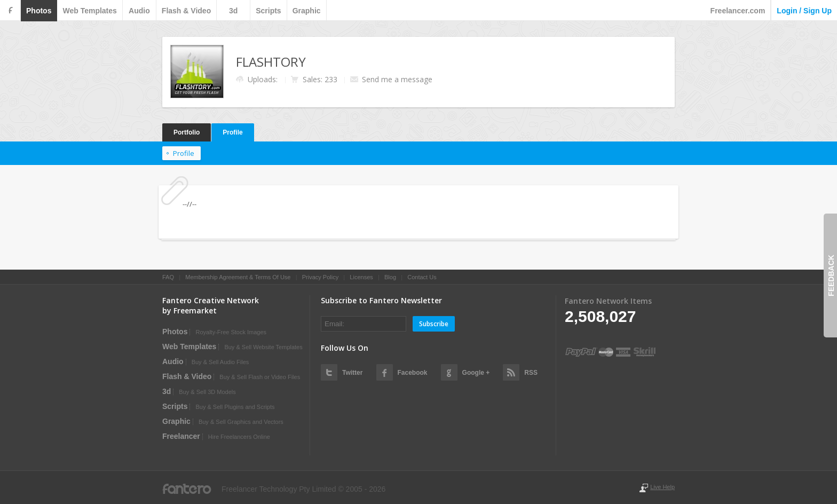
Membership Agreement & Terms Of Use (238, 277)
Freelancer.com (738, 11)
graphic (307, 11)
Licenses (361, 277)
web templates (89, 11)
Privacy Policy (320, 277)
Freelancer (181, 436)
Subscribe (434, 324)
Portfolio (187, 132)
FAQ (168, 277)
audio (139, 11)
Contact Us (422, 277)
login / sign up (804, 11)
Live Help (662, 487)
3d (233, 11)
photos (39, 11)
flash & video (186, 11)
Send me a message (397, 79)
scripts (268, 11)
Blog (390, 277)
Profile (232, 132)
